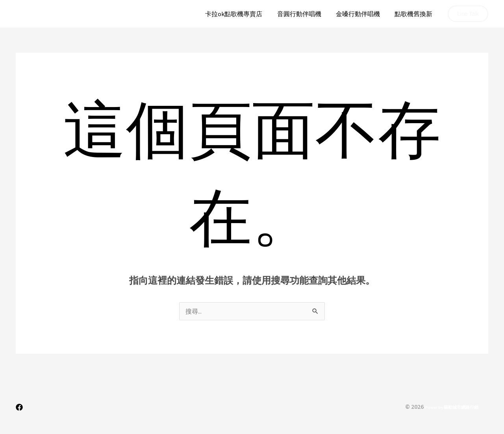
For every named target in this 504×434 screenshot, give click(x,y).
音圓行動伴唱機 (304, 14)
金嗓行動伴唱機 (361, 14)
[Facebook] (19, 407)
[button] (468, 14)
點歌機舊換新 (415, 14)
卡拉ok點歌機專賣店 (241, 14)
